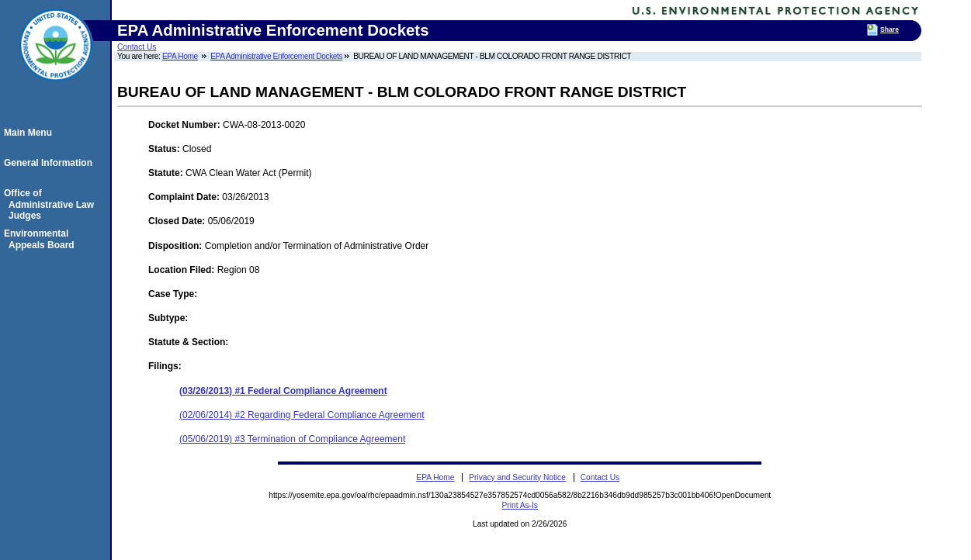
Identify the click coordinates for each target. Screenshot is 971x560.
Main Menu (30, 133)
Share (890, 29)
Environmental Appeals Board (42, 239)
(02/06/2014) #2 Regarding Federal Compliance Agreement (302, 415)
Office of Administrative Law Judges (51, 204)
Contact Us (137, 47)
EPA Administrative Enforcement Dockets (276, 56)
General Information (50, 163)
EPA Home (180, 56)
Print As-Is (520, 505)
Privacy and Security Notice (517, 477)
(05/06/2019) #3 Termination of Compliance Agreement (292, 439)
